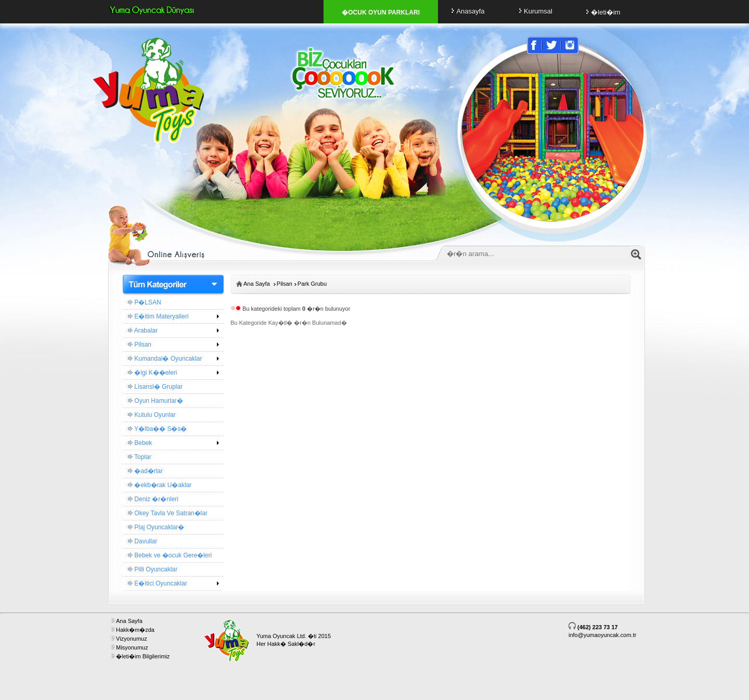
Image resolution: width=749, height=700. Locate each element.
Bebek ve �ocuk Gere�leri (170, 555)
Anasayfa (466, 11)
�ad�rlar (145, 471)
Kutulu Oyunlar (152, 415)
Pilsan (140, 345)
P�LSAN (145, 302)
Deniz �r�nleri (153, 499)
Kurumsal (534, 11)
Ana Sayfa (257, 284)
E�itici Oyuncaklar (158, 583)
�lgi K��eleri (152, 373)
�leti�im (602, 12)
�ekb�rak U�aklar (160, 485)
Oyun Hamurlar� (156, 401)
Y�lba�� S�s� (157, 429)
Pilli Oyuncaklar (153, 569)
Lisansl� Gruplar (155, 387)
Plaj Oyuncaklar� (156, 527)
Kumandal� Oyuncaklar (165, 359)
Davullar (143, 541)
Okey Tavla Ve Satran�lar (168, 513)
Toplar (140, 457)
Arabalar (143, 330)
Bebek (140, 443)
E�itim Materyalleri (158, 316)
